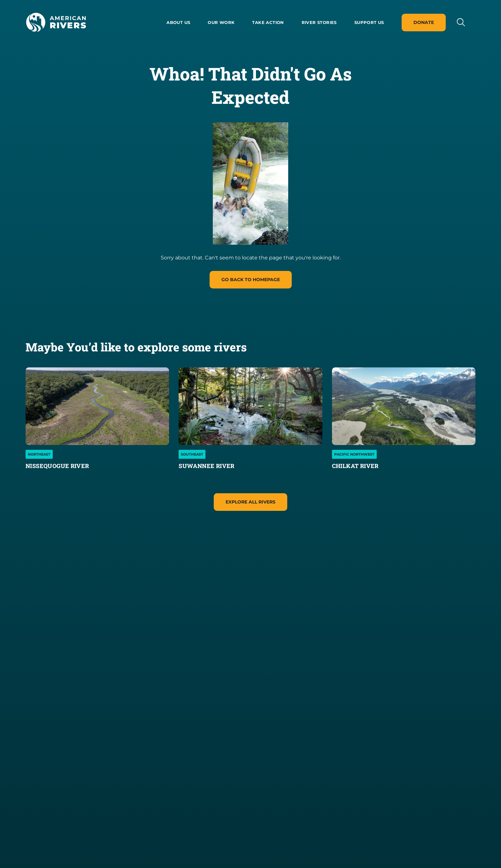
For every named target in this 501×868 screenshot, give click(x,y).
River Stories (319, 22)
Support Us (369, 22)
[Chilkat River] (404, 406)
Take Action (268, 22)
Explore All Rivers (250, 502)
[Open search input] (461, 22)
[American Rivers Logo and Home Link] (56, 22)
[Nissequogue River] (97, 406)
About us (178, 22)
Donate (424, 22)
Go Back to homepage (251, 280)
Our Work (221, 22)
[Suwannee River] (250, 406)
